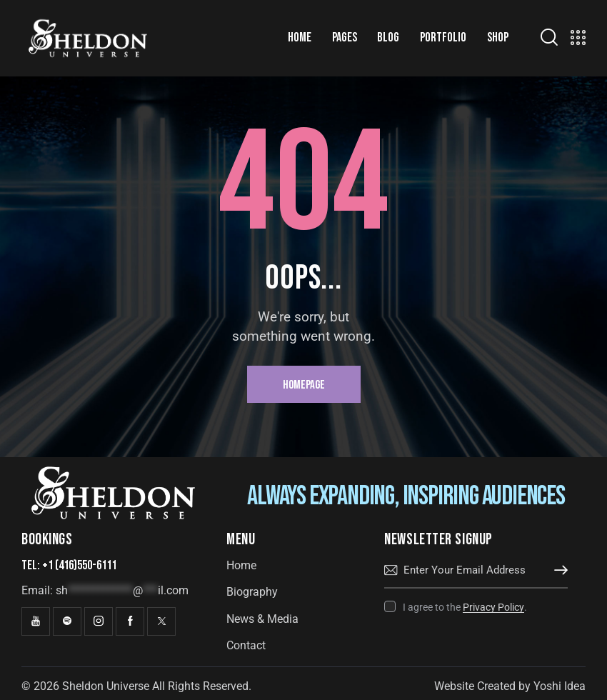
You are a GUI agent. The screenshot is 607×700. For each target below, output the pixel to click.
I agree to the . (465, 607)
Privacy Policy (493, 607)
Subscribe (557, 571)
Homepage (304, 385)
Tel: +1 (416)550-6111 (69, 565)
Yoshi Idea (560, 686)
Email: (105, 590)
